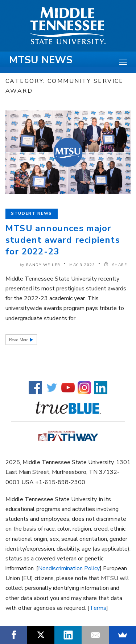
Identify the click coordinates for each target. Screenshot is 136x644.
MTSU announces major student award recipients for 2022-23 (63, 240)
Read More (19, 340)
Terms (98, 608)
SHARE (116, 265)
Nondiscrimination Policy (69, 568)
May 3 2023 (82, 265)
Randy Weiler (43, 265)
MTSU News (41, 60)
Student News (32, 214)
